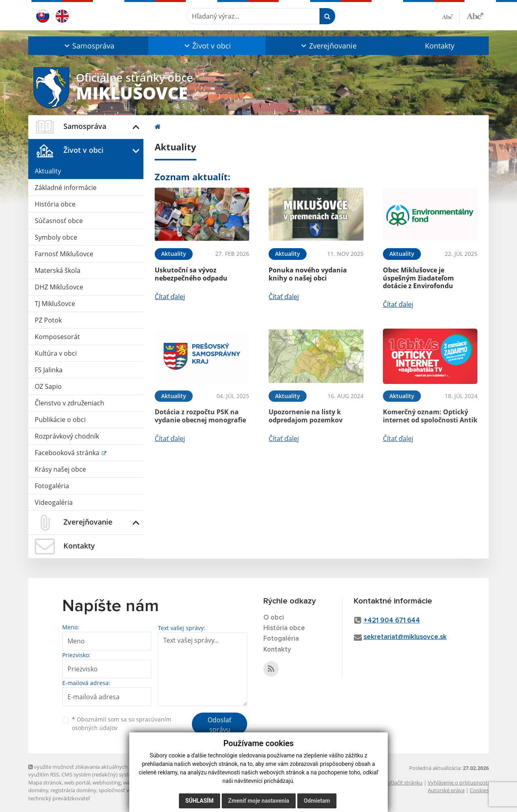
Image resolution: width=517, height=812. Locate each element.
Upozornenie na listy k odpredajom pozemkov (306, 416)
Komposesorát (57, 337)
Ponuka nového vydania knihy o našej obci (308, 274)
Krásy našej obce (60, 469)
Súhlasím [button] (200, 801)
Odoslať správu (220, 725)
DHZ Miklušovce (59, 287)
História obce (55, 204)
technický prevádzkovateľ (59, 798)
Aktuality (48, 171)
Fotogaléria (52, 486)
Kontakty (440, 46)
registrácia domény (73, 790)
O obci (274, 618)
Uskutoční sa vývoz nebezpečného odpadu (191, 274)
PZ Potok (48, 320)
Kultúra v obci (56, 353)
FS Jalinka (49, 370)
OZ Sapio (48, 386)
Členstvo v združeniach (69, 403)
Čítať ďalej (170, 297)
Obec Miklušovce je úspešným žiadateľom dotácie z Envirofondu (418, 278)
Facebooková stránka (68, 453)
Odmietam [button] (317, 801)
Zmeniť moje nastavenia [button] (259, 801)
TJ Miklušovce (55, 304)
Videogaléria (54, 502)
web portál (77, 782)
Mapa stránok (45, 782)
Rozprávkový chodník (67, 436)
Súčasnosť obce (59, 221)
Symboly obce (56, 237)
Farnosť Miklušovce (64, 254)
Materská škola (58, 270)
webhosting (107, 782)
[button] (88, 46)
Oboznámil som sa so (122, 723)
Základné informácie (66, 188)
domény (38, 790)
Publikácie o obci (60, 420)
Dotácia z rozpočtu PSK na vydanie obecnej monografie (200, 416)
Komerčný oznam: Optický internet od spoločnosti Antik (430, 416)
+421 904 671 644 (392, 621)
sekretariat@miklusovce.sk (405, 637)
